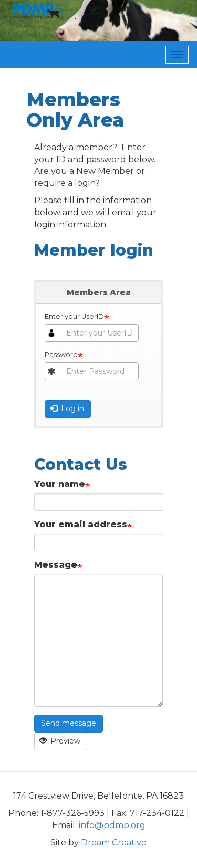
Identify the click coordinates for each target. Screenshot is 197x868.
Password (61, 355)
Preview (60, 741)
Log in (67, 409)
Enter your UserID (74, 316)
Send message (69, 723)
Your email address (81, 524)
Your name (60, 484)
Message (56, 565)
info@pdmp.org (112, 825)
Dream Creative (114, 843)
